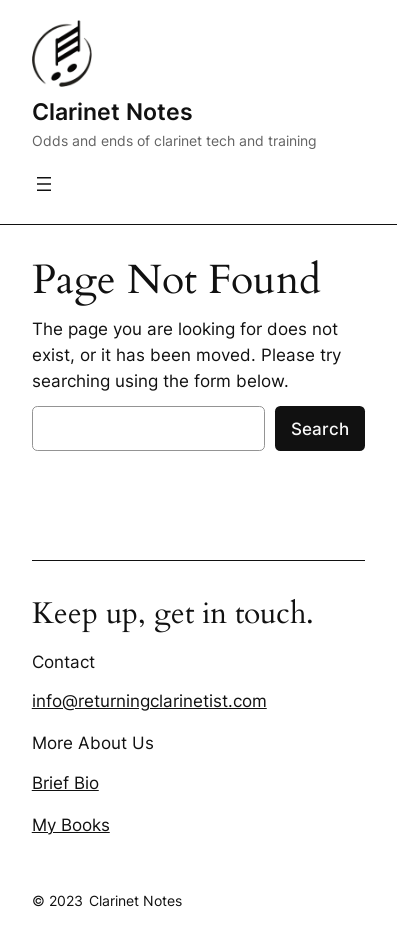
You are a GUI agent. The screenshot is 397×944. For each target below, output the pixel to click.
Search (320, 429)
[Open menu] (44, 184)
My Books (71, 825)
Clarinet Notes (112, 112)
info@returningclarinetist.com (149, 701)
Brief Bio (65, 783)
